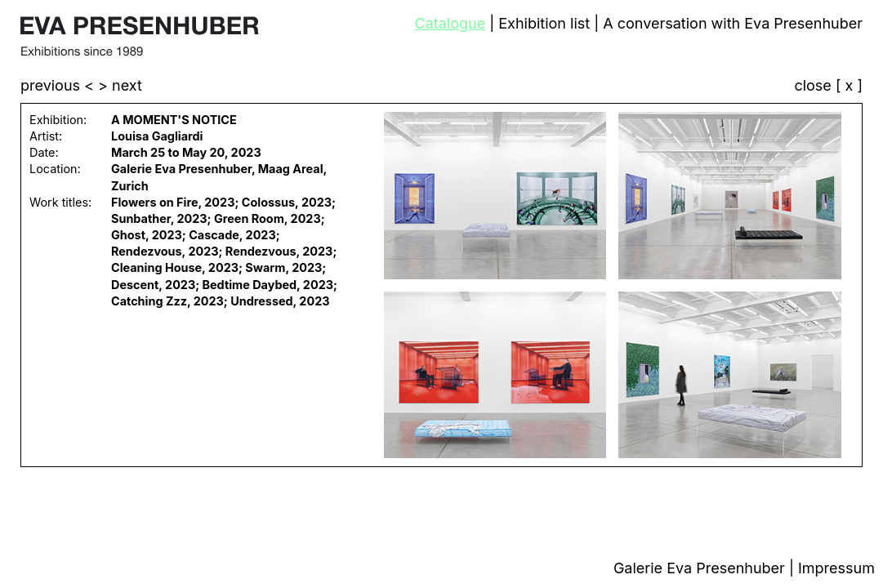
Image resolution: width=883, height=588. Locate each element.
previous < (59, 85)
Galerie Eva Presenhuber (701, 568)
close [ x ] (828, 86)
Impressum (836, 568)
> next (120, 85)
